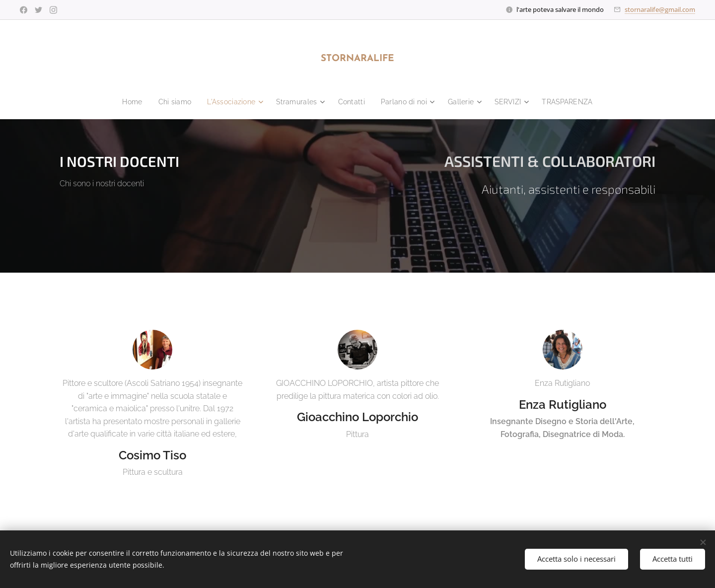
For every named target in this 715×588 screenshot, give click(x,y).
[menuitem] (124, 102)
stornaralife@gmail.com (660, 9)
